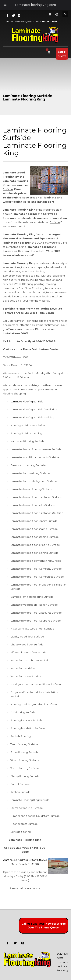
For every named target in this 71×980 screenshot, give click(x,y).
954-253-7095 (36, 924)
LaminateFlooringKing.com (35, 5)
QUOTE (62, 55)
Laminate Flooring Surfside (27, 401)
